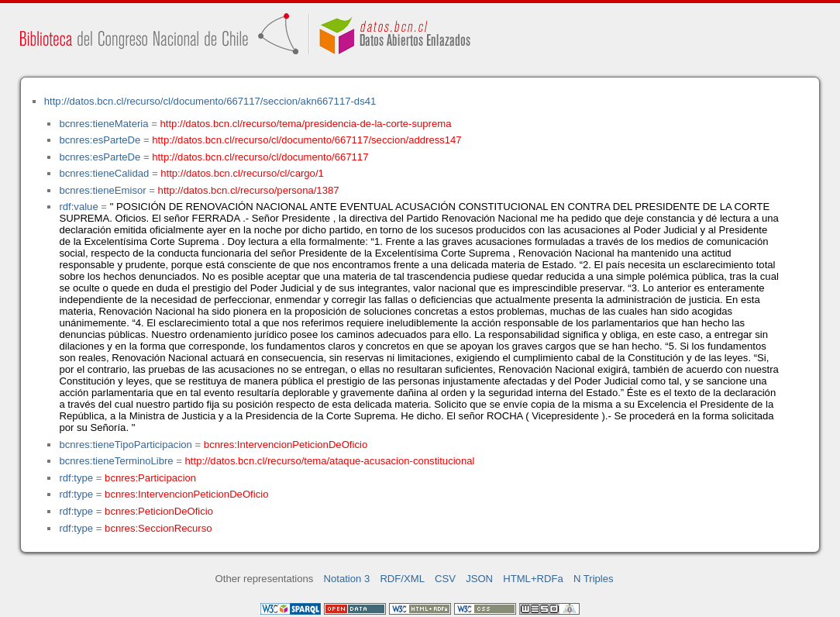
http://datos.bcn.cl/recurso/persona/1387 (249, 190)
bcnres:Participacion (150, 478)
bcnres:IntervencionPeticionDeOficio (286, 445)
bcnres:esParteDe (100, 140)
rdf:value (78, 207)
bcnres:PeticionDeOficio (159, 511)
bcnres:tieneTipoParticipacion (125, 445)
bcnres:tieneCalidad (104, 173)
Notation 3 (347, 579)
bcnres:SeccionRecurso (158, 528)
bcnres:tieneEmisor (102, 190)
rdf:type (76, 478)
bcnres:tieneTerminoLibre (116, 461)
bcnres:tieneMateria (103, 124)
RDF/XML (402, 579)
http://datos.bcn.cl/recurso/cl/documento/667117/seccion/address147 (306, 140)
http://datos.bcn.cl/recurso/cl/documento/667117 (260, 157)
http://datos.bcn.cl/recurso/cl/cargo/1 (242, 173)
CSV (445, 579)
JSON (479, 579)
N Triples (594, 579)
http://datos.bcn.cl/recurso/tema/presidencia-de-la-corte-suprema (306, 124)
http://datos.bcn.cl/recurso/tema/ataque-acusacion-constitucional (330, 461)
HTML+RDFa (533, 579)
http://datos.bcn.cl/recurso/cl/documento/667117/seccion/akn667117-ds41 (210, 101)
